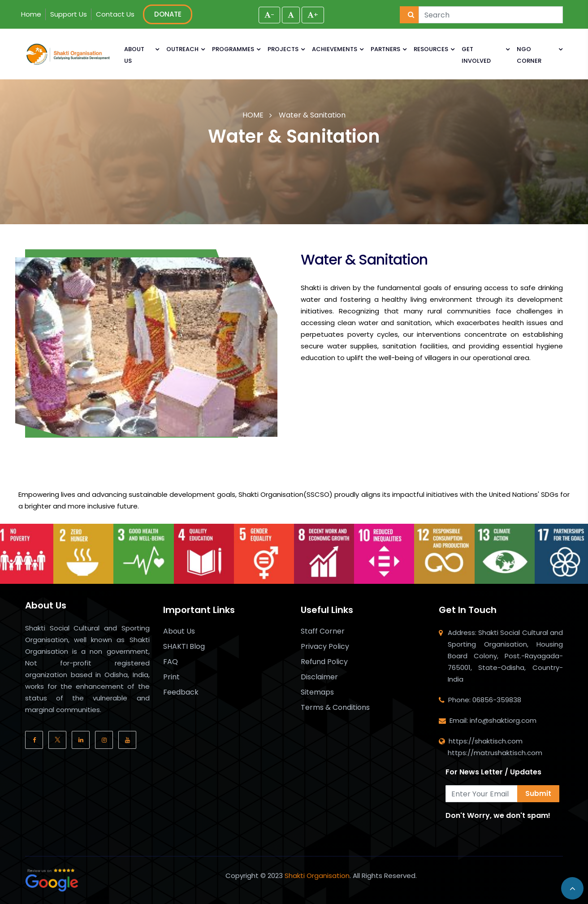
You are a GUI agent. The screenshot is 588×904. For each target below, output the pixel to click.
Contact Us (115, 14)
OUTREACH (182, 49)
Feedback (181, 692)
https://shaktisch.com (486, 741)
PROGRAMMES (233, 49)
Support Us (69, 14)
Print (171, 677)
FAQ (171, 662)
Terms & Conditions (335, 708)
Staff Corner (323, 631)
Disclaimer (319, 677)
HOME (253, 115)
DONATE (168, 14)
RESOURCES (431, 49)
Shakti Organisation (317, 876)
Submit (538, 793)
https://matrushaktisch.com (495, 753)
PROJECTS (283, 49)
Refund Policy (324, 662)
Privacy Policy (325, 647)
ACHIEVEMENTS (335, 49)
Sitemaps (317, 692)
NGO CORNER (529, 55)
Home (31, 14)
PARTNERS (385, 49)
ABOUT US (134, 55)
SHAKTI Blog (184, 647)
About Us (179, 631)
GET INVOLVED (476, 55)
